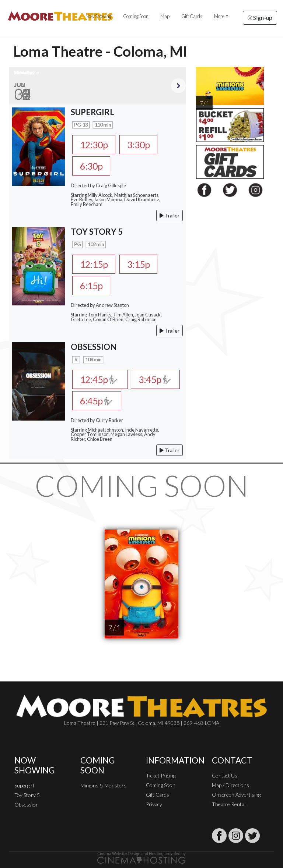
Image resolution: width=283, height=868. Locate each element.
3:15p (138, 264)
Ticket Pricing (161, 775)
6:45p (96, 401)
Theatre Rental (229, 804)
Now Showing (98, 16)
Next (178, 86)
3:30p (138, 145)
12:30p (94, 145)
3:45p (155, 379)
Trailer (170, 215)
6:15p (91, 286)
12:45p (100, 379)
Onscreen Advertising (236, 795)
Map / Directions (230, 785)
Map (165, 16)
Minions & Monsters (103, 785)
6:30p (91, 166)
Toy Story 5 (27, 795)
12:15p (94, 264)
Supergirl (24, 785)
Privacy (154, 804)
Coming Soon (136, 16)
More (219, 16)
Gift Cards (192, 16)
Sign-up (260, 17)
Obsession (27, 805)
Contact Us (225, 775)
